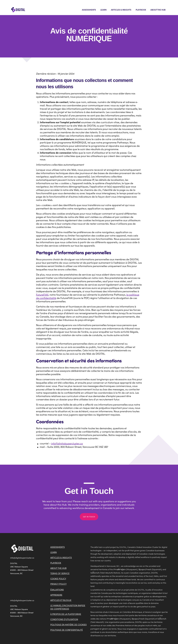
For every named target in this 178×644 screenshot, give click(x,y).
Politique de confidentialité (67, 630)
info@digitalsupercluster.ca (67, 443)
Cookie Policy (58, 579)
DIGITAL (123, 547)
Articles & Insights (121, 10)
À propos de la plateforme (66, 614)
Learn (103, 10)
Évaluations (57, 590)
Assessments (89, 10)
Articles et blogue (61, 600)
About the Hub (158, 10)
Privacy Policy (58, 584)
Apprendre (56, 595)
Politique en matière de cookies (68, 625)
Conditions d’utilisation (64, 619)
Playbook (141, 10)
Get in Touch (89, 517)
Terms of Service (60, 573)
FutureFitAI (42, 295)
